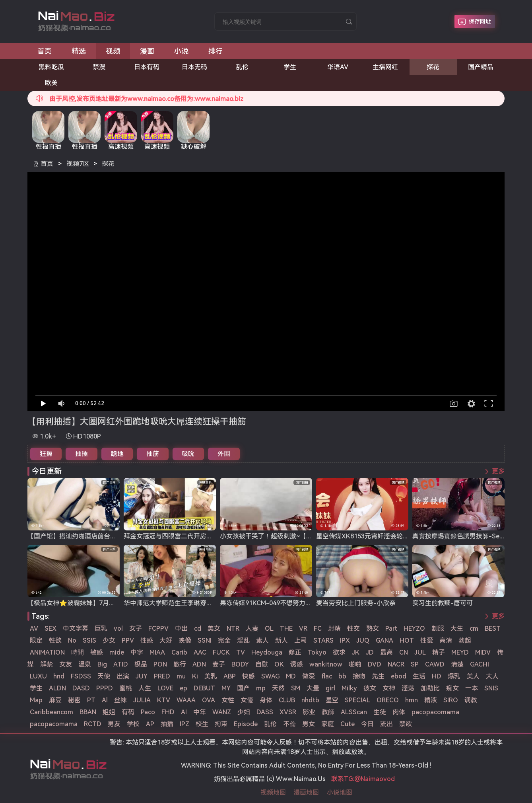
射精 (334, 629)
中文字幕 (76, 629)
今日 (367, 724)
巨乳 (101, 629)
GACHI (480, 664)
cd (198, 629)
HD (437, 676)
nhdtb (310, 700)
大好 (166, 640)
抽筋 (153, 454)
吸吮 (188, 454)
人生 (145, 688)
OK (279, 664)
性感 (147, 640)
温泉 (85, 664)
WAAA (186, 700)
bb (342, 676)
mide (117, 652)
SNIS (491, 688)
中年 (200, 712)
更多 (498, 471)
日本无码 (194, 67)
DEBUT (204, 688)
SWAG (270, 676)
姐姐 (109, 712)
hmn (412, 700)
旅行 (180, 664)
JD (370, 652)
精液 (431, 700)
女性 (228, 700)
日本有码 (147, 67)
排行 (216, 51)
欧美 (51, 83)
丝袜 (120, 700)
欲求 (339, 652)
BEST (493, 629)
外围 (224, 454)
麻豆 (55, 700)
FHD (168, 712)
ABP (230, 676)
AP (150, 724)
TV (241, 652)
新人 (282, 640)
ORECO (388, 700)
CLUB (287, 700)
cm (474, 629)
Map (36, 700)
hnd (59, 676)
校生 (202, 724)
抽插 (82, 454)
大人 (492, 676)
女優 (247, 700)
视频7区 (78, 164)
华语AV (338, 67)
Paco (148, 712)
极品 (141, 664)
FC (318, 629)
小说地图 (340, 792)
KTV (164, 700)
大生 (457, 629)
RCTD (93, 724)
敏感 (97, 652)
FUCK (221, 652)
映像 (185, 640)
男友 (114, 724)
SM (296, 688)
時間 (78, 652)
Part (391, 629)
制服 (438, 629)
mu (181, 676)
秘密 (74, 700)
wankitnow (326, 664)
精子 (439, 652)
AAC (200, 652)
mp (261, 688)
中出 (181, 629)
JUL (420, 652)
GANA (384, 640)
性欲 (55, 640)
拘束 (221, 724)
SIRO (451, 700)
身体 (266, 700)
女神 (389, 688)
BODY (240, 664)
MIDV (483, 652)
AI (184, 712)
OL (269, 629)
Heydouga (267, 652)
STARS (323, 640)
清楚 (457, 664)
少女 (109, 640)
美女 (214, 629)
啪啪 (355, 664)
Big (102, 664)
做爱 (309, 676)
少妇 (244, 712)
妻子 (219, 664)
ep (183, 688)
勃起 (465, 640)
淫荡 (408, 688)
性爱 (427, 640)
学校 (133, 724)
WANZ (222, 712)
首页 (45, 51)
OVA (209, 700)
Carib (179, 652)
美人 (473, 676)
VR (303, 629)
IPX (345, 640)
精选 (79, 51)
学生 (290, 67)
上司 (301, 640)
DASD (81, 688)
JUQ (363, 640)
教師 (328, 712)
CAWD (435, 664)
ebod (399, 676)
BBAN (88, 712)
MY (226, 688)
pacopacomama (435, 712)
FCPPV (158, 629)
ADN (199, 664)
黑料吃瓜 (51, 67)
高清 (446, 640)
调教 (471, 700)
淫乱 (243, 640)
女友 (66, 664)
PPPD (105, 688)
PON (160, 664)
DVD (375, 664)
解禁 (47, 664)
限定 (36, 640)
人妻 (252, 629)
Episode (246, 724)
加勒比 (430, 688)
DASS (265, 712)
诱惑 (297, 664)
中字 (137, 652)
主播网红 (385, 67)
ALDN (57, 688)
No (72, 640)
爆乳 (454, 676)
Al (105, 700)
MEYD (460, 652)
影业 (309, 712)
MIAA (157, 652)
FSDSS (81, 676)
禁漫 (99, 67)
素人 (262, 640)
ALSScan (354, 712)
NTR (233, 629)
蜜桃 (126, 688)
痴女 (452, 688)
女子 (136, 629)
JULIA (142, 700)
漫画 (147, 51)
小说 (181, 51)
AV (34, 629)
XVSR (288, 712)
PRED (162, 676)
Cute (348, 724)
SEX (50, 629)
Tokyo (317, 652)
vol (118, 629)
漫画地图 (306, 792)
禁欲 (406, 724)
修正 (295, 652)
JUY (142, 676)
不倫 (289, 724)
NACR (396, 664)
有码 (128, 712)
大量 (313, 688)
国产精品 (481, 67)
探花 (433, 67)
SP (415, 664)
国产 (243, 688)
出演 (123, 676)
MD (291, 676)
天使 (104, 676)
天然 (278, 688)
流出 (386, 724)
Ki (195, 676)
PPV (128, 640)
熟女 (373, 629)
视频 (113, 51)
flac (327, 676)
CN (404, 652)
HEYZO (414, 629)
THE (286, 629)
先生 (378, 676)
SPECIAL (357, 700)
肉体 (399, 712)
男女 (309, 724)
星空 (332, 700)
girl (330, 688)
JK (356, 652)
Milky (349, 688)
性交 (353, 629)
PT (91, 700)
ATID (121, 664)
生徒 (380, 712)
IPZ (184, 724)
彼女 (370, 688)
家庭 (328, 724)
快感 (249, 676)
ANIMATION (47, 652)
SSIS (89, 640)
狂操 (46, 454)
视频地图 (273, 792)
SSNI (205, 640)
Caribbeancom (51, 712)
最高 (386, 652)
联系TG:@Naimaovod (363, 779)
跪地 (117, 454)
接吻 (359, 676)
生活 (419, 676)
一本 (472, 688)
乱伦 (242, 67)
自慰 (262, 664)
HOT (407, 640)
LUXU (38, 676)
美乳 (211, 676)
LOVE (165, 688)
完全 (224, 640)
